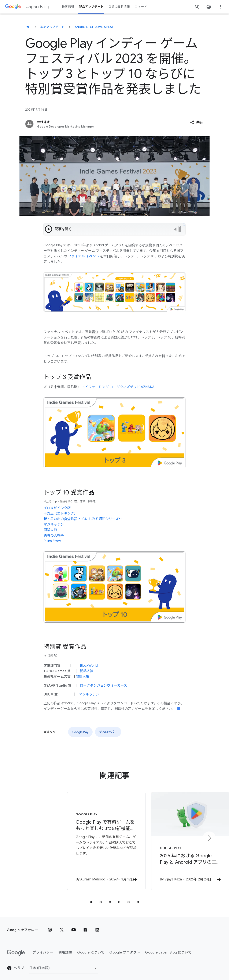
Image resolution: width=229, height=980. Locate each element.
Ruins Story (52, 541)
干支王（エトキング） (60, 514)
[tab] (91, 898)
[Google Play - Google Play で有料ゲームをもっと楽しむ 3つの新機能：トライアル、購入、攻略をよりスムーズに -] (59, 839)
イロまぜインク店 (57, 508)
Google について (91, 948)
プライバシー (43, 948)
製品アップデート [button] (91, 7)
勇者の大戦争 (54, 536)
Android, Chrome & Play (94, 27)
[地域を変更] (64, 964)
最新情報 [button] (68, 7)
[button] (197, 122)
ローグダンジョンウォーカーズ (104, 686)
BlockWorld (89, 666)
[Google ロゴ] (16, 949)
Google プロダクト (125, 948)
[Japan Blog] (28, 27)
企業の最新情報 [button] (119, 7)
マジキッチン (54, 525)
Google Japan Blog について (168, 948)
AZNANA (148, 387)
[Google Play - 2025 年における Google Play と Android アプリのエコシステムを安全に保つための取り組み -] (170, 839)
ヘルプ (15, 964)
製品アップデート (52, 27)
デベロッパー (108, 732)
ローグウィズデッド (125, 387)
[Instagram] (50, 926)
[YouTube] (74, 926)
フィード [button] (141, 7)
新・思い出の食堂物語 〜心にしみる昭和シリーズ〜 (83, 519)
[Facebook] (85, 926)
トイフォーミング (95, 387)
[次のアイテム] (209, 836)
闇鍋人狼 (50, 530)
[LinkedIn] (97, 926)
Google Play (80, 732)
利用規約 (65, 948)
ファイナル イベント (84, 256)
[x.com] (62, 926)
